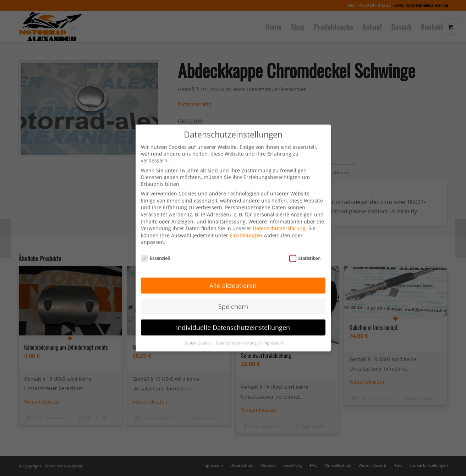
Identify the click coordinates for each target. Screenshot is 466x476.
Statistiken (305, 248)
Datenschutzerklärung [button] (237, 332)
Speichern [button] (233, 296)
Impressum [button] (273, 332)
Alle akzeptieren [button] (233, 275)
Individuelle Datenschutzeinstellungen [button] (233, 317)
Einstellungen (246, 225)
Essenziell (155, 248)
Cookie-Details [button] (197, 332)
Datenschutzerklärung (279, 218)
